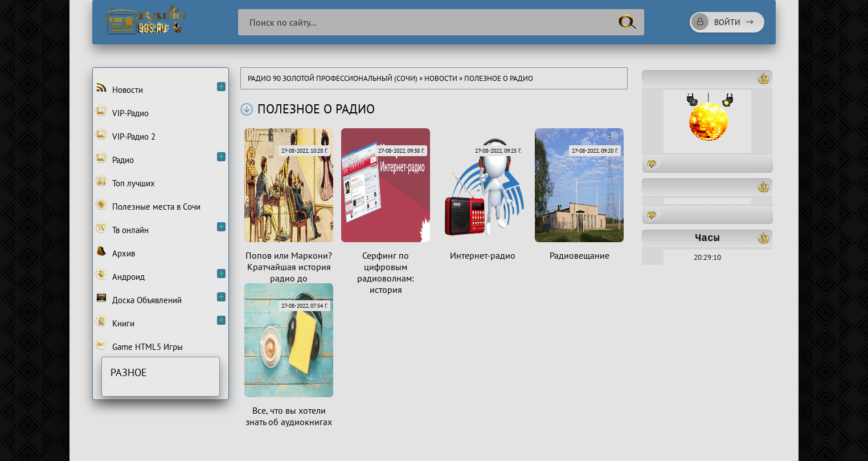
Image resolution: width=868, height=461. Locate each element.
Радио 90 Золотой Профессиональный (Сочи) (333, 78)
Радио (115, 158)
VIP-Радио (122, 112)
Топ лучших (125, 182)
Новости (441, 78)
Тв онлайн (122, 229)
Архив (115, 252)
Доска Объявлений (139, 299)
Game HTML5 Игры (139, 345)
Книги (115, 322)
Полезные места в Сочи (148, 205)
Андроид (120, 275)
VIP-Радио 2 (126, 135)
